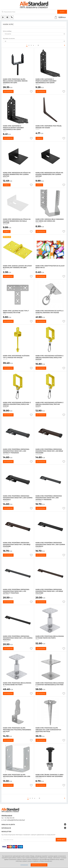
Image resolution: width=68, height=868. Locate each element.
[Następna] (64, 45)
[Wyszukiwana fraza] (29, 12)
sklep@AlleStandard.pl (16, 820)
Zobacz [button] (39, 138)
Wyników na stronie (9, 38)
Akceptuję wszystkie (39, 865)
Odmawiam (24, 865)
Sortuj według (7, 31)
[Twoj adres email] (29, 840)
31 (38, 45)
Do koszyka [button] (8, 91)
